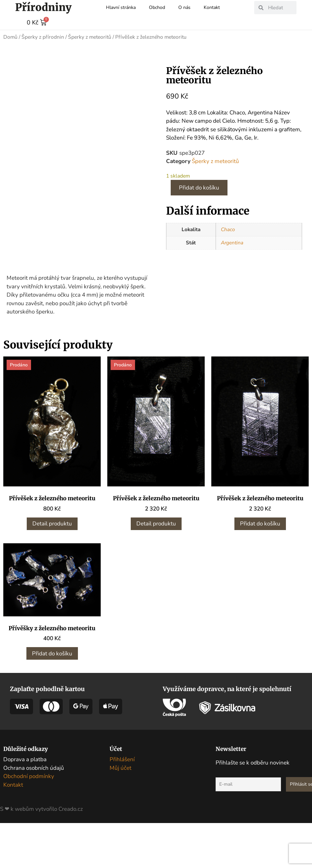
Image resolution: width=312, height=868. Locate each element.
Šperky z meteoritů (90, 37)
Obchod (157, 7)
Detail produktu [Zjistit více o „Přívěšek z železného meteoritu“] (52, 569)
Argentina (232, 242)
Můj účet (121, 813)
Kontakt (212, 7)
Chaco (228, 229)
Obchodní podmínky (29, 821)
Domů (10, 37)
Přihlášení (122, 804)
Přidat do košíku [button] (260, 569)
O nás (184, 7)
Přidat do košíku (199, 187)
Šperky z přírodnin (43, 37)
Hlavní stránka (121, 7)
